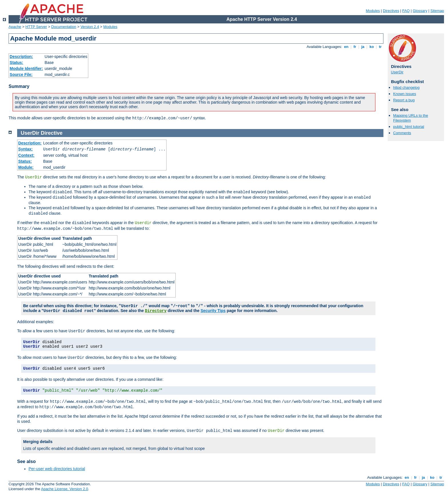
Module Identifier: (26, 69)
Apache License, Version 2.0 (64, 489)
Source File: (21, 75)
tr (380, 47)
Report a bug (404, 100)
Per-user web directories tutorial (57, 469)
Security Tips (213, 311)
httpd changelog (406, 87)
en (346, 47)
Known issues (405, 94)
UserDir (397, 72)
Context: (26, 155)
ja (363, 47)
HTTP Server (36, 27)
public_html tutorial (409, 127)
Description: (21, 57)
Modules (373, 11)
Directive (52, 133)
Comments (402, 133)
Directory (156, 311)
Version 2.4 (90, 27)
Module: (26, 167)
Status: (16, 63)
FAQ (406, 11)
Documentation (64, 27)
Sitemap (437, 11)
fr (355, 47)
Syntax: (26, 149)
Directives (391, 11)
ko (372, 47)
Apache (15, 27)
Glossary (420, 11)
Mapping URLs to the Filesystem (411, 118)
